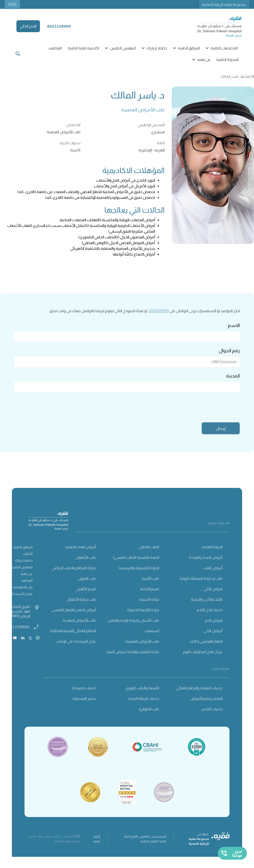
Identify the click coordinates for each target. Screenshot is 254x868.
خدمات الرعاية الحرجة (144, 706)
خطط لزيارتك (24, 568)
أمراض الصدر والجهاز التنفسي (74, 617)
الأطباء (28, 561)
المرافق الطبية (23, 554)
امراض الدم (214, 628)
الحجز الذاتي (28, 26)
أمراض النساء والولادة (206, 565)
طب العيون (87, 586)
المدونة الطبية (227, 59)
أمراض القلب (212, 575)
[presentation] (204, 414)
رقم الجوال (229, 357)
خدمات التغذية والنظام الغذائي (199, 695)
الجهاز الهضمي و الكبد (206, 649)
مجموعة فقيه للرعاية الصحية (224, 4)
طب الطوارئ (149, 716)
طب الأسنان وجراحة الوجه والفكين (133, 628)
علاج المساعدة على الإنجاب (76, 649)
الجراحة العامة (212, 554)
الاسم (234, 332)
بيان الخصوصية (23, 594)
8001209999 (159, 318)
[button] (222, 48)
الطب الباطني (149, 554)
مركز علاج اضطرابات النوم (203, 659)
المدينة (233, 383)
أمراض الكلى (213, 638)
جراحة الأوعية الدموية (143, 617)
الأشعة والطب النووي (142, 695)
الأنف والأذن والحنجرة (207, 607)
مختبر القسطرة (84, 706)
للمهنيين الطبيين (21, 574)
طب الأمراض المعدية (79, 628)
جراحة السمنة (149, 607)
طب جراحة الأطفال (81, 607)
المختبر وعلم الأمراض (206, 706)
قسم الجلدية (150, 596)
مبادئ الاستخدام (21, 601)
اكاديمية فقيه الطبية (83, 48)
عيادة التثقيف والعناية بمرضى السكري (131, 659)
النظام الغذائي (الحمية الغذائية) (73, 638)
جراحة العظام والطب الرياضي (74, 575)
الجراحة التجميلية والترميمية (139, 575)
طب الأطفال (86, 565)
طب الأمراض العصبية (142, 649)
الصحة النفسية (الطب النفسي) (136, 565)
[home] (214, 26)
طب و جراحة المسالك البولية (201, 586)
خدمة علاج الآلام (210, 617)
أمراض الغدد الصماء (81, 554)
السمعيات (151, 638)
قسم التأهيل (86, 596)
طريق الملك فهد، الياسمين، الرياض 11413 (19, 619)
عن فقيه (27, 581)
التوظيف (55, 48)
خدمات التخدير (212, 716)
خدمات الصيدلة (84, 695)
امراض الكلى (213, 596)
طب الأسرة (150, 586)
